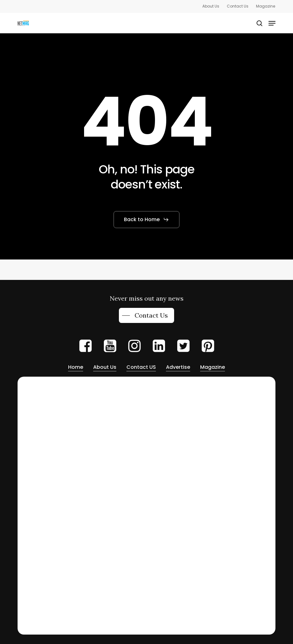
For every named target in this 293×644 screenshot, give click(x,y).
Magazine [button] (213, 367)
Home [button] (76, 367)
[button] (272, 23)
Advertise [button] (178, 367)
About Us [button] (105, 367)
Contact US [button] (141, 367)
